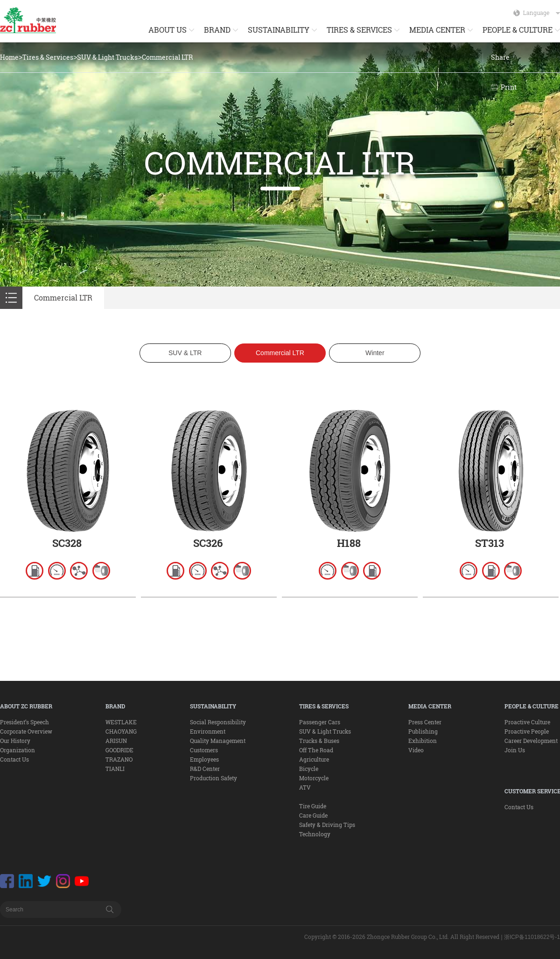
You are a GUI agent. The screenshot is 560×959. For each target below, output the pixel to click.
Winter (375, 353)
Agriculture (314, 759)
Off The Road (316, 750)
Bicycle (309, 769)
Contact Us (14, 759)
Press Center (425, 722)
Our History (15, 741)
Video (416, 750)
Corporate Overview (26, 731)
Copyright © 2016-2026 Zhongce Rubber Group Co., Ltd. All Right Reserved (402, 937)
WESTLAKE (121, 722)
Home (9, 57)
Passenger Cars (320, 722)
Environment (208, 731)
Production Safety (213, 778)
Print (509, 87)
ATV (305, 787)
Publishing (423, 731)
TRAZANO (119, 759)
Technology (315, 834)
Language (542, 13)
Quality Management (218, 741)
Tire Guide (313, 806)
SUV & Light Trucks (107, 57)
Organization (17, 750)
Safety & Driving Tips (327, 825)
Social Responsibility (218, 722)
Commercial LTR (167, 57)
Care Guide (313, 815)
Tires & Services (48, 57)
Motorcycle (314, 778)
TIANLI (115, 769)
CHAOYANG (121, 731)
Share (500, 57)
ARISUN (116, 741)
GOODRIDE (119, 750)
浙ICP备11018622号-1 (532, 937)
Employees (204, 759)
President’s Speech (24, 722)
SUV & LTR (185, 353)
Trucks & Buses (319, 741)
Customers (204, 750)
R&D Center (205, 769)
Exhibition (423, 741)
